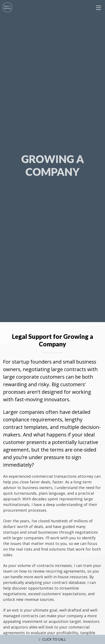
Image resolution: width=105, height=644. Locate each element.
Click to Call (54, 639)
